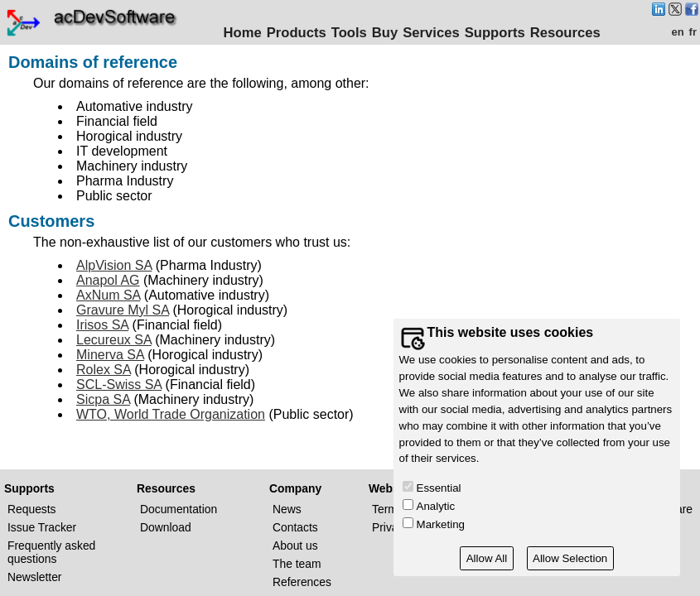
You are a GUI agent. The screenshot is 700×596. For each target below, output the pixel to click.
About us (295, 546)
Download (166, 527)
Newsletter (34, 577)
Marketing (441, 524)
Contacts (295, 527)
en (677, 32)
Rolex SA (104, 370)
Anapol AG (108, 280)
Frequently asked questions (51, 552)
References (302, 582)
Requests (32, 509)
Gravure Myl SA (123, 310)
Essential (439, 488)
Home (245, 33)
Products (299, 33)
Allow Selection (570, 558)
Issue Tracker (42, 527)
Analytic (436, 506)
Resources (568, 33)
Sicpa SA (103, 399)
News (287, 509)
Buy (387, 33)
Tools (352, 33)
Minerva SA (110, 355)
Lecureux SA (114, 340)
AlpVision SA (114, 265)
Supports (497, 33)
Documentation (179, 509)
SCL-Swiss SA (119, 385)
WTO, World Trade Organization (171, 414)
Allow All (487, 558)
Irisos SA (102, 325)
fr (693, 32)
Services (434, 33)
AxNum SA (108, 295)
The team (297, 564)
